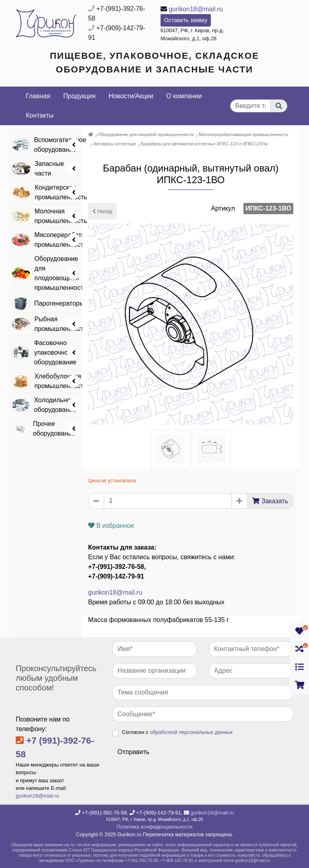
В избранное (111, 526)
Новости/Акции (131, 96)
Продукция (79, 96)
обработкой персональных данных (191, 732)
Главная (38, 96)
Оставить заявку (186, 20)
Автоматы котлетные (115, 144)
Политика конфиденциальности (155, 827)
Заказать (275, 501)
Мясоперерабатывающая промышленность (243, 134)
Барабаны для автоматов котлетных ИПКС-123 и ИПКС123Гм (204, 144)
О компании (184, 96)
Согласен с (177, 732)
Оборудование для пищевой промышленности (146, 134)
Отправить (133, 752)
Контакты (40, 115)
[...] (251, 106)
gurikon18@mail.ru (196, 9)
